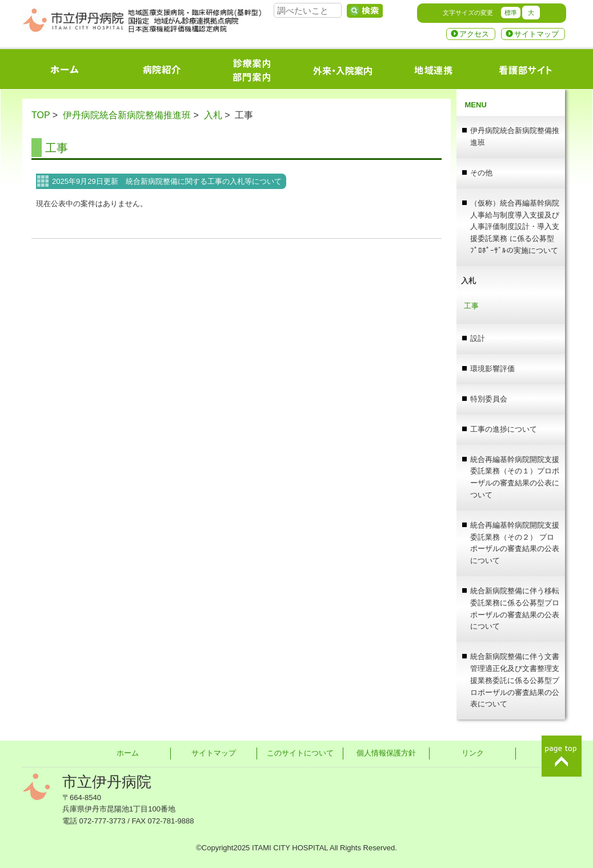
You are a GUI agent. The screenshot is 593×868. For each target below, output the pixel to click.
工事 (57, 148)
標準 (511, 13)
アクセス (474, 34)
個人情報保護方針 (386, 753)
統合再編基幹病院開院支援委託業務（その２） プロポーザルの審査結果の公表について (515, 543)
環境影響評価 (492, 369)
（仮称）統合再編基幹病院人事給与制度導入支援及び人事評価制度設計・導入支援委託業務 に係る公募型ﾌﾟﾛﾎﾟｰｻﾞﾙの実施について (515, 227)
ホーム (128, 753)
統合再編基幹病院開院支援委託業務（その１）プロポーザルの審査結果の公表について (515, 477)
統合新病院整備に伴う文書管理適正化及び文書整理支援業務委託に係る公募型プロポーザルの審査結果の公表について (515, 680)
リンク (473, 753)
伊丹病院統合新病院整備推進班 (127, 115)
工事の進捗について (504, 429)
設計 (478, 338)
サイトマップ (536, 34)
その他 (481, 173)
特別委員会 (489, 399)
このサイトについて (300, 753)
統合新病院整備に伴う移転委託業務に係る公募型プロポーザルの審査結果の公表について (515, 608)
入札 (213, 115)
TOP (41, 115)
